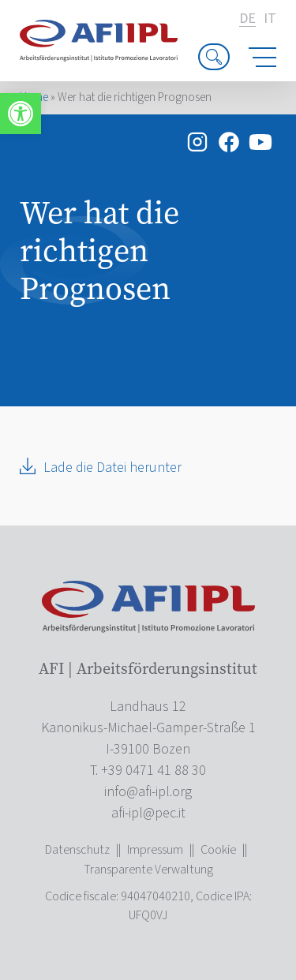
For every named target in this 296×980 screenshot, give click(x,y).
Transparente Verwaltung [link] (148, 870)
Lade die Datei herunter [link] (112, 468)
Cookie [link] (218, 850)
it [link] (270, 19)
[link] (21, 114)
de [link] (247, 19)
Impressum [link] (155, 850)
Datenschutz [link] (77, 850)
